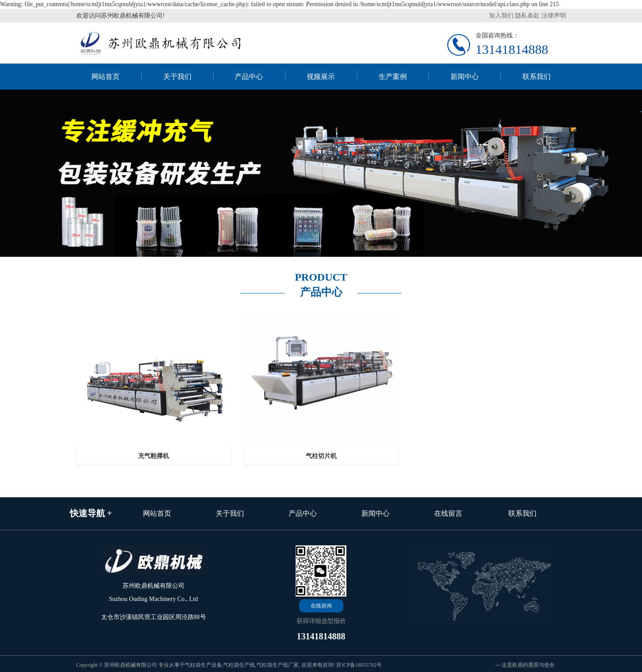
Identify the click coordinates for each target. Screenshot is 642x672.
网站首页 (105, 77)
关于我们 (177, 77)
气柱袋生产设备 (203, 665)
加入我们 (501, 16)
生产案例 (393, 77)
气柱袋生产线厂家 (278, 665)
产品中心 (249, 77)
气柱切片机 (321, 456)
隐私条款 (527, 16)
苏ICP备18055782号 (359, 665)
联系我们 (537, 77)
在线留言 (448, 513)
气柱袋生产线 (239, 665)
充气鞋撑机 (154, 456)
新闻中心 (465, 77)
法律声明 (554, 16)
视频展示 (321, 77)
